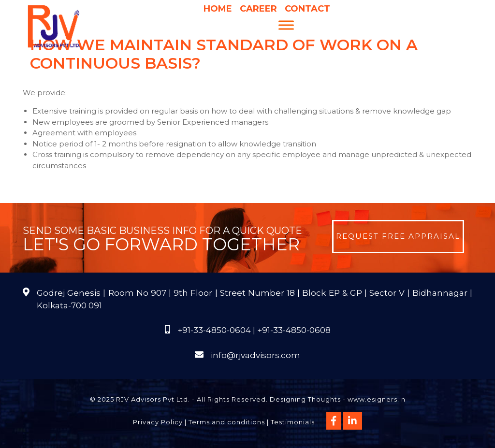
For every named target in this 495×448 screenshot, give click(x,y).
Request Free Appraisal (398, 236)
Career (258, 9)
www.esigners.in (377, 399)
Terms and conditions (227, 422)
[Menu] (286, 25)
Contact (307, 9)
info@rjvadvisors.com (255, 355)
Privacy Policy (158, 422)
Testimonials (293, 422)
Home (218, 9)
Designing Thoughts (305, 399)
